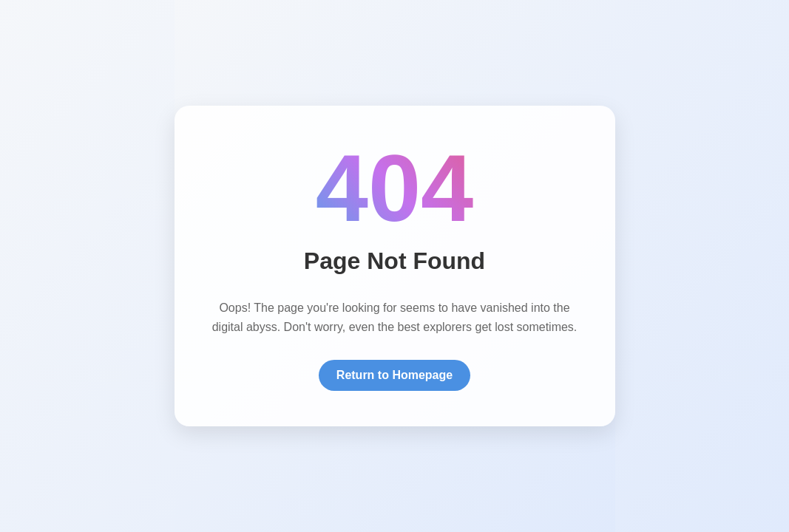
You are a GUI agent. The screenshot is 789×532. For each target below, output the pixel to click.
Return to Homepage (394, 375)
